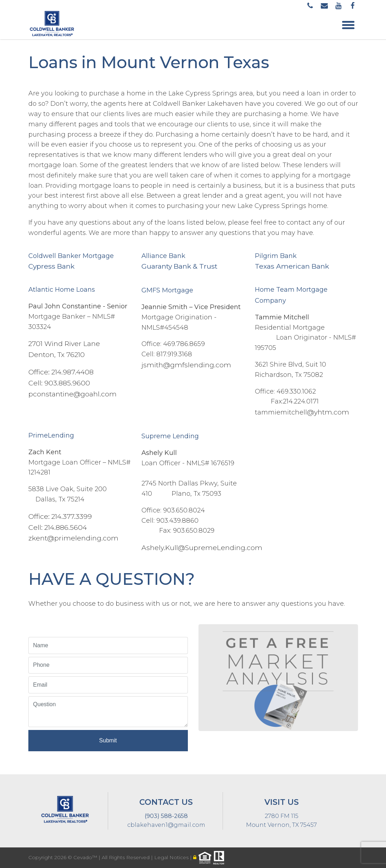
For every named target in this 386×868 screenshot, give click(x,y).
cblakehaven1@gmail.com (166, 825)
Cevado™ (86, 857)
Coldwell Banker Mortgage (71, 256)
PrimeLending (51, 435)
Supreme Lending (170, 436)
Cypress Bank (51, 266)
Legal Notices (172, 857)
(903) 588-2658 (166, 816)
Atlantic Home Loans (62, 290)
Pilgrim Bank (276, 256)
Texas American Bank (292, 266)
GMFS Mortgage (167, 290)
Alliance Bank (163, 256)
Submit (108, 740)
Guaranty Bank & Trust (179, 266)
